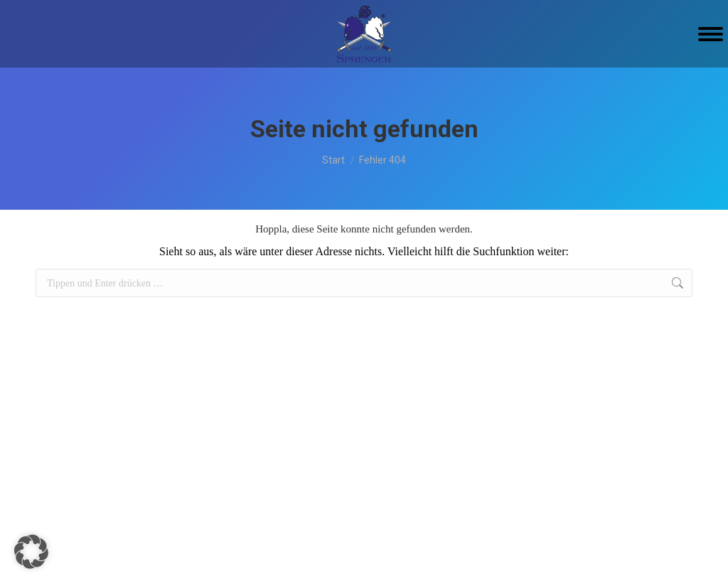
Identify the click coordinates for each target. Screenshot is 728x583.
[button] (31, 552)
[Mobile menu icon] (711, 34)
